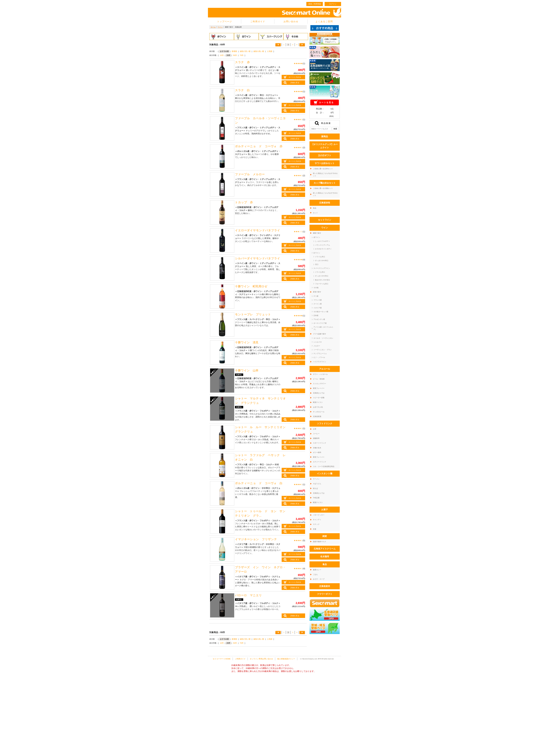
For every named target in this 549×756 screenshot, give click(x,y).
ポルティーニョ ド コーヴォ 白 (259, 483)
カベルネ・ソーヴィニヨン (323, 338)
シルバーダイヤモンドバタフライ (258, 258)
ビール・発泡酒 (319, 379)
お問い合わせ (291, 21)
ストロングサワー (320, 384)
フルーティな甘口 (322, 284)
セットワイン (325, 220)
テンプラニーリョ (320, 354)
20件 (228, 55)
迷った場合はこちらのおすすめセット (325, 175)
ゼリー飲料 (317, 452)
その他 (316, 288)
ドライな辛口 (320, 257)
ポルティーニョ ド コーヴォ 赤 (259, 146)
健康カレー (317, 570)
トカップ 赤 (244, 202)
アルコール (325, 369)
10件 (222, 55)
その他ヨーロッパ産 (321, 312)
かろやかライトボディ (323, 249)
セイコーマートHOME (222, 659)
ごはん (315, 574)
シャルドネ (318, 342)
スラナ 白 (242, 90)
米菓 (315, 529)
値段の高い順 (259, 51)
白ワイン (317, 253)
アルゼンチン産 (319, 319)
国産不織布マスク (320, 542)
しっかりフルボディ (323, 241)
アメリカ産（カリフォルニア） (323, 328)
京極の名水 (317, 448)
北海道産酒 (317, 416)
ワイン (220, 27)
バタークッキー (319, 515)
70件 (241, 55)
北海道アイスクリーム (325, 549)
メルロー (317, 346)
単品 (315, 208)
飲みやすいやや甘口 (323, 280)
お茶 (315, 429)
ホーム (213, 27)
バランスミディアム (323, 245)
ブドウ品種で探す (320, 334)
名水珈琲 (325, 556)
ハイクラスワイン (320, 362)
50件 (235, 55)
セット (315, 213)
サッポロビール (319, 412)
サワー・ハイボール (320, 374)
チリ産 (316, 296)
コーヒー (316, 434)
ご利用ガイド (258, 21)
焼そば (315, 488)
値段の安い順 (245, 51)
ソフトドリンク (325, 424)
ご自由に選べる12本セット (323, 169)
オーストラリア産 (320, 323)
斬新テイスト (318, 402)
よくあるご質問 (324, 21)
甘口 (317, 264)
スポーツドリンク (320, 443)
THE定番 (316, 498)
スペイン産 (318, 304)
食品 (325, 564)
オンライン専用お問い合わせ (261, 659)
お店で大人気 (318, 407)
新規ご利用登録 (315, 4)
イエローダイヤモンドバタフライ (258, 230)
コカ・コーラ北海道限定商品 (324, 466)
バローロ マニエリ (248, 595)
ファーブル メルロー (250, 174)
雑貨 (325, 536)
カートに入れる (295, 77)
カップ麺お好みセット (325, 183)
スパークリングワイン (322, 268)
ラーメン (316, 479)
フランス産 (318, 300)
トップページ (225, 21)
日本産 (316, 316)
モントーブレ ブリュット (253, 314)
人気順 (270, 51)
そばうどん (317, 484)
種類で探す (317, 233)
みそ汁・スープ (319, 579)
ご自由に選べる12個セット (323, 188)
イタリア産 (318, 308)
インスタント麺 (325, 474)
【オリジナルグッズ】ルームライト (325, 146)
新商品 (325, 136)
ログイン (333, 4)
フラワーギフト (325, 594)
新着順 (234, 51)
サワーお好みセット (325, 163)
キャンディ (317, 520)
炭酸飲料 (316, 438)
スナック (316, 524)
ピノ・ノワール (319, 357)
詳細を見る (295, 83)
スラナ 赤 (242, 62)
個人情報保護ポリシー (286, 659)
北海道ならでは (319, 393)
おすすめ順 (224, 51)
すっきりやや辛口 (322, 261)
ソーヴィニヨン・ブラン (323, 350)
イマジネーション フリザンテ (256, 539)
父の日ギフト (325, 155)
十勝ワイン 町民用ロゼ (251, 286)
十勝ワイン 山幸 (247, 370)
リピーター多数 (319, 398)
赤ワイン (317, 237)
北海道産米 (325, 586)
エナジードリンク (320, 462)
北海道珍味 (325, 203)
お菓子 (325, 510)
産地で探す (317, 292)
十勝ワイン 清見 (247, 342)
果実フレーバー (319, 388)
